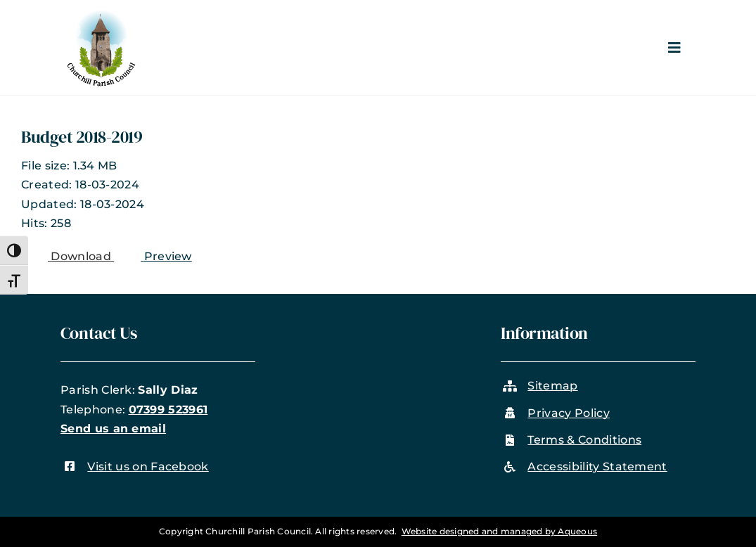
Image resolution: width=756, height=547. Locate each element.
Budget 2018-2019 (82, 137)
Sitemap (552, 386)
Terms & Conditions (584, 440)
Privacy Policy (568, 413)
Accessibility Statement (597, 466)
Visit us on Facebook (148, 466)
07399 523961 (168, 410)
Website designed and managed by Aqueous (499, 531)
